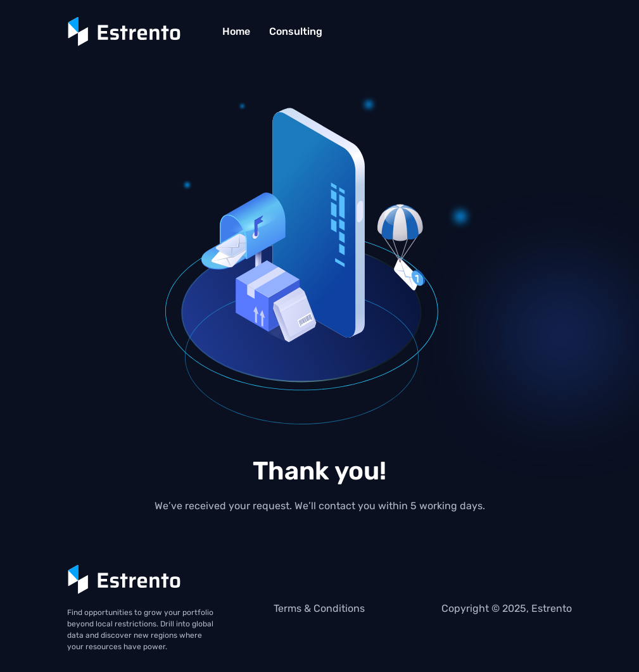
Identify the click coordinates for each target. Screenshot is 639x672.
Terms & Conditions (319, 608)
